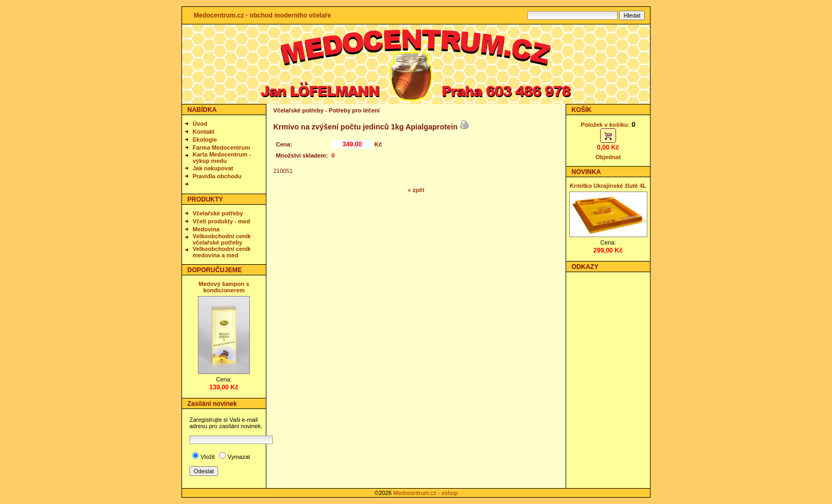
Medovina (206, 229)
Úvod (200, 124)
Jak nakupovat (213, 168)
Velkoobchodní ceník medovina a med (222, 252)
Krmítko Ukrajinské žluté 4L (608, 186)
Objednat (608, 157)
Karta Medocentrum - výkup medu (222, 158)
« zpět (416, 190)
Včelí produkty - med (221, 221)
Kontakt (203, 132)
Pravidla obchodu (217, 176)
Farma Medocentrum (221, 147)
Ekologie (205, 140)
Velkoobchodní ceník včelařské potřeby (222, 239)
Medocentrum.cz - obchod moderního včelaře (262, 15)
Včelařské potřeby (218, 213)
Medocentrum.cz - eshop (425, 493)
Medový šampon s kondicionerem (224, 287)
